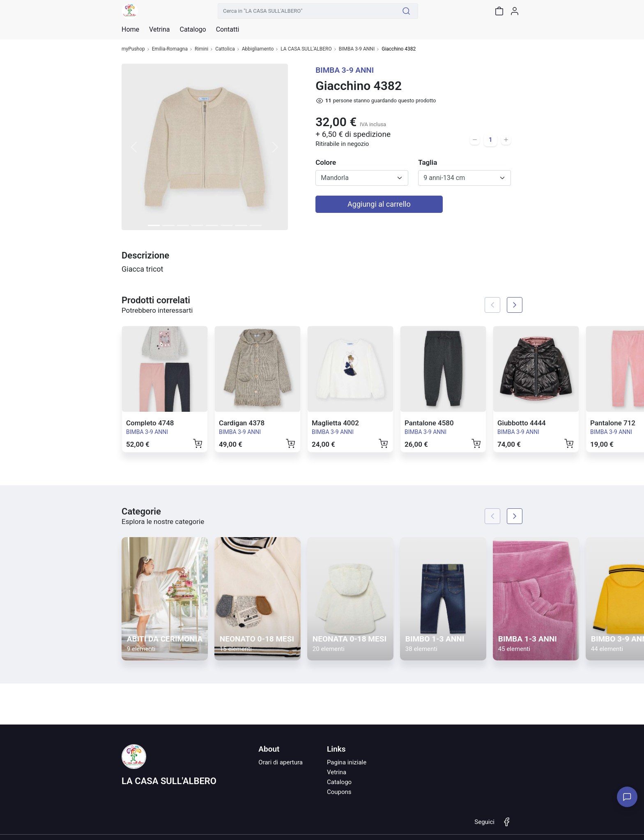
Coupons (339, 792)
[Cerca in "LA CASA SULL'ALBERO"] (306, 11)
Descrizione (145, 255)
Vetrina (337, 772)
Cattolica (225, 49)
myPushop (133, 49)
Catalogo (193, 30)
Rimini (201, 49)
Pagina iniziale (347, 762)
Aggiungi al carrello (379, 204)
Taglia (428, 162)
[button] (134, 147)
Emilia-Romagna (170, 49)
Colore (326, 162)
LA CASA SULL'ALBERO (306, 49)
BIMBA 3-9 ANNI (357, 49)
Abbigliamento (258, 49)
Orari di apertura (281, 762)
